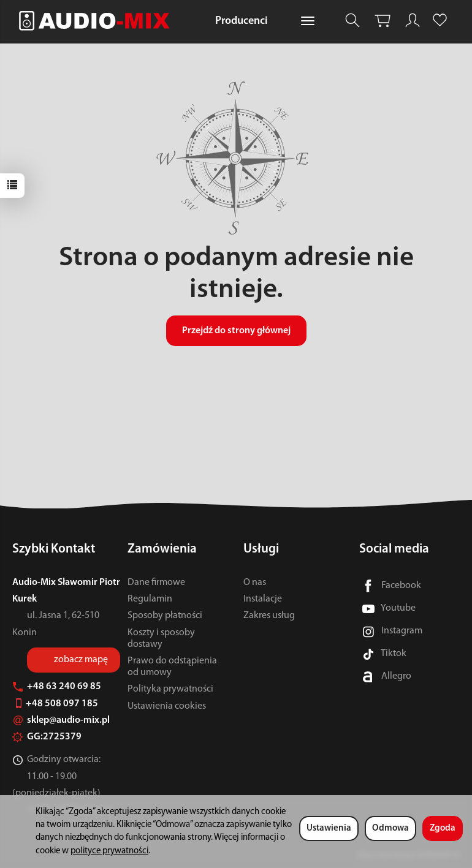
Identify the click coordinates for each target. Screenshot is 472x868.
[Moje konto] (413, 21)
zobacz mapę (81, 660)
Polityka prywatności (170, 689)
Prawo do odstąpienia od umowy (172, 667)
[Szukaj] (352, 21)
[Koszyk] (383, 21)
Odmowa (390, 828)
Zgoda (443, 828)
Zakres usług (269, 616)
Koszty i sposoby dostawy (161, 639)
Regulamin (150, 599)
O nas (255, 583)
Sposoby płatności (165, 616)
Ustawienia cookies (167, 706)
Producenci (242, 21)
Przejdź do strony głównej (236, 331)
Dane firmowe (156, 583)
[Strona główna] (97, 21)
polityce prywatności (109, 851)
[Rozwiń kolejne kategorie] (308, 21)
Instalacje (263, 599)
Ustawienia (329, 828)
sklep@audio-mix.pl (61, 720)
